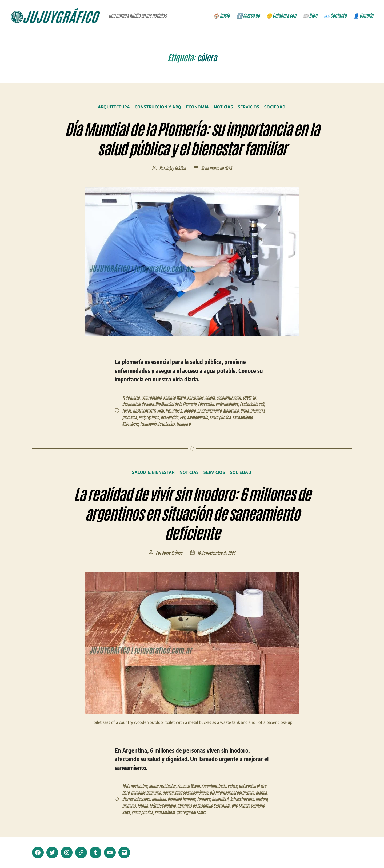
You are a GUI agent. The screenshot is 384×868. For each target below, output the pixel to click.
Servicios (251, 108)
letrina (184, 805)
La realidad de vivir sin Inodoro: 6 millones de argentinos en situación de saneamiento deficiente (192, 512)
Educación (208, 405)
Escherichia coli (255, 405)
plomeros (130, 417)
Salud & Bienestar (152, 472)
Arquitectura (112, 108)
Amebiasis (198, 398)
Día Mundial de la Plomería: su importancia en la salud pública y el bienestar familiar (192, 138)
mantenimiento (212, 411)
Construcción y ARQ (157, 108)
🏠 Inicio (222, 16)
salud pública (223, 417)
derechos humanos (153, 792)
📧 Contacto (335, 16)
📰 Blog (310, 16)
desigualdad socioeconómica (194, 792)
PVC (184, 417)
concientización (232, 398)
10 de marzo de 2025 (217, 169)
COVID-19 (253, 398)
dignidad (173, 799)
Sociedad (278, 108)
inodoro (191, 411)
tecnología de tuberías (158, 424)
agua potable (153, 398)
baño (225, 786)
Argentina (211, 786)
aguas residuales (163, 786)
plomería (261, 411)
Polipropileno (150, 417)
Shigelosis (130, 424)
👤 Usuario (363, 16)
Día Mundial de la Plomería (177, 405)
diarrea (128, 799)
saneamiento (246, 417)
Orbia (248, 411)
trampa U (185, 424)
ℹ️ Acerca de (248, 16)
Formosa (219, 799)
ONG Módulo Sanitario (158, 812)
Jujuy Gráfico (175, 169)
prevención (171, 417)
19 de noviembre (135, 786)
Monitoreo (234, 411)
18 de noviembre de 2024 (216, 553)
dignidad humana (196, 799)
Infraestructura (134, 805)
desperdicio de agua (138, 405)
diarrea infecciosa (150, 799)
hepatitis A (175, 411)
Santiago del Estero (248, 812)
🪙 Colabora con (281, 16)
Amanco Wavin (177, 398)
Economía (198, 108)
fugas (127, 411)
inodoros (170, 805)
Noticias (225, 108)
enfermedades (230, 405)
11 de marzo (131, 398)
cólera (213, 398)
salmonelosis (200, 417)
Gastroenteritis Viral (149, 411)
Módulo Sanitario (204, 805)
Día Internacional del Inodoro (242, 792)
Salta (181, 812)
